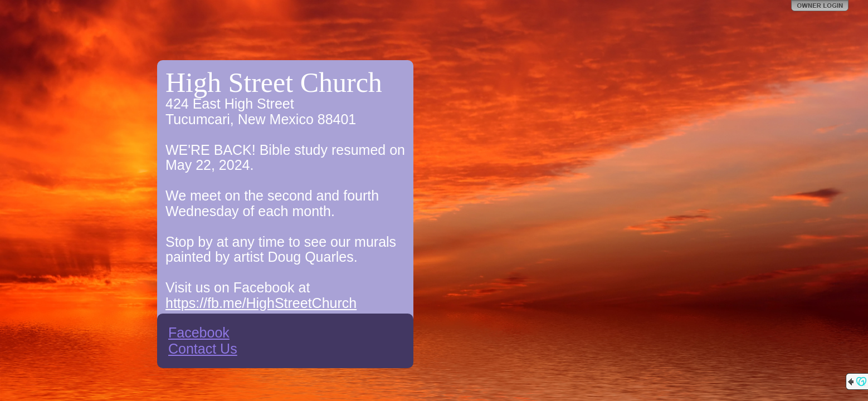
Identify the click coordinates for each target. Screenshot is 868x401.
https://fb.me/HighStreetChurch (261, 303)
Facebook (199, 332)
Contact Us (203, 349)
